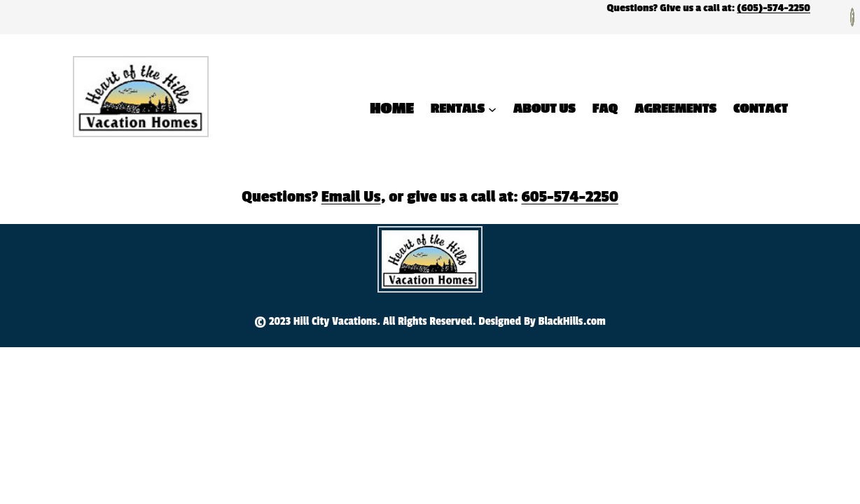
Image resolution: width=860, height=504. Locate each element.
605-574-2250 (570, 197)
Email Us (351, 197)
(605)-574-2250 (774, 8)
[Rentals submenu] (492, 108)
